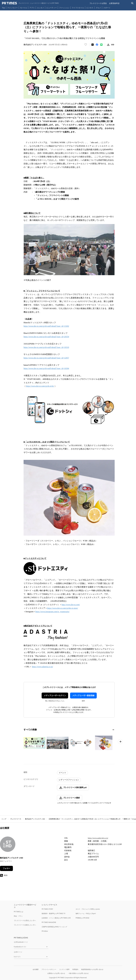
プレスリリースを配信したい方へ (25, 925)
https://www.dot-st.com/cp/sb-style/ (40, 386)
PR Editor (45, 931)
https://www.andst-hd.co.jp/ (98, 838)
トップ (4, 819)
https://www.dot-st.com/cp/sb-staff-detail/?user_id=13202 (46, 326)
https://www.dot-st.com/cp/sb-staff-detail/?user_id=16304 (46, 368)
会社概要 (36, 969)
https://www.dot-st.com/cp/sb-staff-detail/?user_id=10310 (46, 347)
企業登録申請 (114, 3)
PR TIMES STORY (47, 909)
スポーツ (107, 8)
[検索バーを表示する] (132, 3)
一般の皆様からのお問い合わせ (78, 973)
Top (3, 8)
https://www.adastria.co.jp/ (42, 667)
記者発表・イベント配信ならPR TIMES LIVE (56, 918)
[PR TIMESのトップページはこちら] (30, 3)
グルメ (98, 8)
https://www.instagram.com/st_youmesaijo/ (52, 612)
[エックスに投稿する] (93, 45)
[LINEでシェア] (101, 45)
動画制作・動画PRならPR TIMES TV (54, 913)
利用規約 (75, 969)
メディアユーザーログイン (55, 696)
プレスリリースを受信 (98, 3)
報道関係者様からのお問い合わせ (92, 969)
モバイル (24, 8)
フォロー (7, 868)
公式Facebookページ (21, 942)
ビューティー (52, 8)
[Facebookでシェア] (97, 45)
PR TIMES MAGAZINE (49, 922)
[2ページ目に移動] (114, 730)
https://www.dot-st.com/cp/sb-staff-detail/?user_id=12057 (46, 358)
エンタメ (41, 8)
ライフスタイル (78, 8)
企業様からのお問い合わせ (56, 973)
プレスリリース (16, 819)
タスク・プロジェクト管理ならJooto (88, 909)
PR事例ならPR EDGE (82, 918)
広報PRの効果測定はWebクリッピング (54, 927)
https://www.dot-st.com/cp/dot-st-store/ (63, 608)
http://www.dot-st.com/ (71, 605)
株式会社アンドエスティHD (35, 819)
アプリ (32, 8)
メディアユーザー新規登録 (83, 696)
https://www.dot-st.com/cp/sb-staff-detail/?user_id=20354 (46, 337)
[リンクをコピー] (113, 45)
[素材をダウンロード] (108, 45)
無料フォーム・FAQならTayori (86, 913)
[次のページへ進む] (120, 742)
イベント (62, 773)
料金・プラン (18, 916)
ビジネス (90, 8)
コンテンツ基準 (64, 969)
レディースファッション (69, 780)
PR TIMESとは (19, 912)
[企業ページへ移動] (8, 845)
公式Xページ (18, 952)
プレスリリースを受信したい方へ (25, 920)
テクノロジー (13, 8)
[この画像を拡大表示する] (34, 743)
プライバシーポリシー (49, 969)
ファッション (64, 8)
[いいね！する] (86, 45)
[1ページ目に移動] (113, 730)
